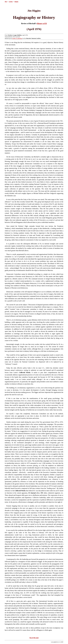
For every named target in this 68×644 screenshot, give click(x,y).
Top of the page (34, 638)
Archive (11, 2)
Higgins (16, 2)
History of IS (42, 23)
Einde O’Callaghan (17, 38)
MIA (6, 2)
